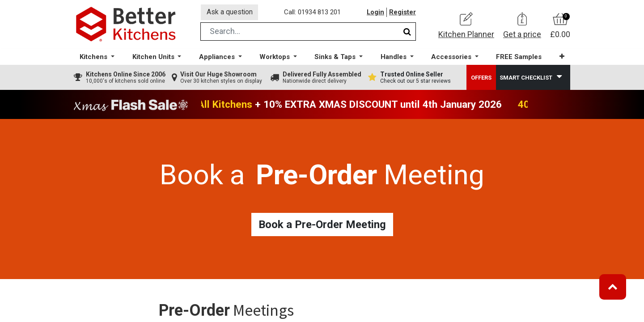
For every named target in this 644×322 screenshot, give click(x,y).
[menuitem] (518, 58)
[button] (561, 58)
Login (375, 13)
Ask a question (230, 13)
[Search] (407, 33)
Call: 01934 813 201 (313, 13)
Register (402, 13)
